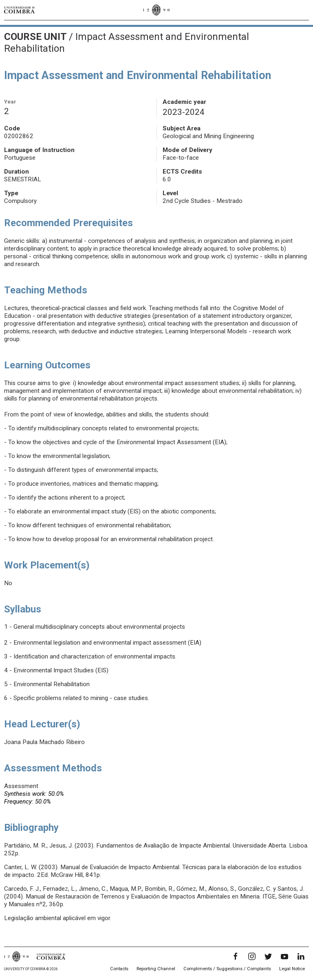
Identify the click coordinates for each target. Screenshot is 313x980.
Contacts (119, 969)
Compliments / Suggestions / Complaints (227, 969)
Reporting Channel (156, 969)
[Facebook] (236, 956)
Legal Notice (292, 969)
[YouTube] (284, 956)
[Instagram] (252, 956)
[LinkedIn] (301, 956)
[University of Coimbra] (19, 10)
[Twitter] (268, 956)
